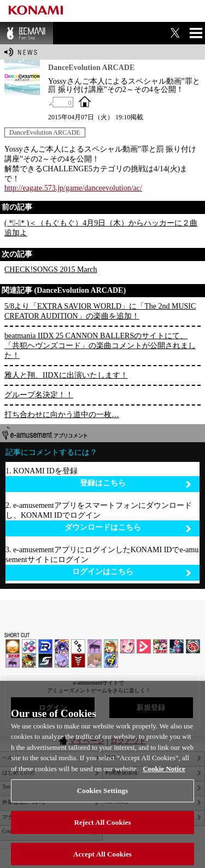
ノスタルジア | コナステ (13, 661)
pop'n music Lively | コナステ (29, 661)
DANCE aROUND (144, 646)
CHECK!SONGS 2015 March (51, 270)
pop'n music (111, 646)
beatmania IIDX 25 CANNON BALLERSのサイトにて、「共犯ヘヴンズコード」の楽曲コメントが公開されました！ (100, 346)
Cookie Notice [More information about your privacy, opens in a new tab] (164, 779)
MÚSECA (78, 661)
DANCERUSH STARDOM (45, 646)
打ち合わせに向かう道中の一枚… (62, 415)
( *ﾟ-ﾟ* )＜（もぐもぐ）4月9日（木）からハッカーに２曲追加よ (101, 228)
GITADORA (62, 646)
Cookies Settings (102, 801)
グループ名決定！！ (39, 395)
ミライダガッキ (111, 661)
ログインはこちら (132, 572)
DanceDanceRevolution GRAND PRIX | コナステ (177, 646)
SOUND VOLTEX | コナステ (45, 661)
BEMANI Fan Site (27, 33)
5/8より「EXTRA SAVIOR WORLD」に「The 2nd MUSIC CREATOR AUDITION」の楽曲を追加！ (100, 311)
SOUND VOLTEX (127, 646)
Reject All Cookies (102, 832)
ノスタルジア (95, 646)
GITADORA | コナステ (193, 646)
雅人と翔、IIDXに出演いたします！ (66, 375)
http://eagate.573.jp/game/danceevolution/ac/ (73, 188)
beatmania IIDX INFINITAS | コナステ (160, 646)
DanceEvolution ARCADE (45, 132)
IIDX (13, 646)
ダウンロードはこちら (128, 528)
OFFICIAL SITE (85, 101)
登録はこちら (136, 484)
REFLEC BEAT (62, 661)
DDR (29, 646)
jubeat (78, 646)
